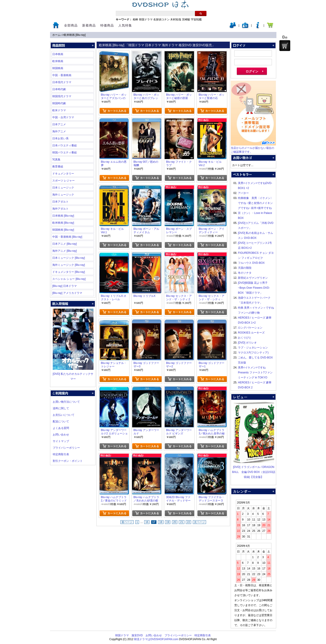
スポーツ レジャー (64, 181)
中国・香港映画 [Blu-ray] (67, 237)
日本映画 (58, 54)
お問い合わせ (61, 435)
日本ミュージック (63, 188)
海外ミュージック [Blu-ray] (69, 265)
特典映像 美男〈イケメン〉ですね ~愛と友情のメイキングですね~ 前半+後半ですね (256, 203)
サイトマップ (61, 441)
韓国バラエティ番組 (65, 153)
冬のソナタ (245, 273)
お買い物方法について (66, 402)
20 (175, 522)
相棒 (135, 19)
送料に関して (61, 408)
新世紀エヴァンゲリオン (253, 278)
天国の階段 (245, 268)
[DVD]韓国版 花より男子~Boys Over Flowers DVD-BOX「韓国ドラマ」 (254, 288)
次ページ (199, 522)
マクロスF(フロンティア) (253, 353)
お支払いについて (64, 415)
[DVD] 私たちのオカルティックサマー (73, 374)
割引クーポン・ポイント (68, 461)
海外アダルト (60, 209)
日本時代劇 (59, 89)
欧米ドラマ (59, 110)
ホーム (56, 35)
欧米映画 (58, 61)
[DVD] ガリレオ (247, 343)
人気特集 (125, 25)
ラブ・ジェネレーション (253, 348)
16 (147, 522)
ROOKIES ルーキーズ (251, 333)
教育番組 (58, 167)
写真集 (56, 160)
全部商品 (71, 25)
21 (181, 522)
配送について (61, 421)
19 (168, 522)
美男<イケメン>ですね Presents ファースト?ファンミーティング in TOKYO (255, 373)
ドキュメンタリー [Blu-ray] (69, 272)
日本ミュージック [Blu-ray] (69, 258)
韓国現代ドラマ (62, 96)
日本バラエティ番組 (65, 145)
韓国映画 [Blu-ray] (63, 230)
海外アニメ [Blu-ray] (65, 251)
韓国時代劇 (59, 103)
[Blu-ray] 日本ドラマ (65, 286)
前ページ (127, 522)
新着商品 (89, 25)
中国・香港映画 (62, 75)
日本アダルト (60, 202)
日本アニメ (59, 124)
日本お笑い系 (60, 138)
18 (161, 522)
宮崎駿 (186, 19)
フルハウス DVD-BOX (251, 263)
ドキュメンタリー (63, 174)
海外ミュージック (63, 195)
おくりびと (245, 338)
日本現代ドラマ (62, 82)
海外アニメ (59, 131)
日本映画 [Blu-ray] (63, 216)
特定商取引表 (61, 454)
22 (188, 522)
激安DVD (137, 635)
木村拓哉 (176, 19)
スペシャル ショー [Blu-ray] (69, 279)
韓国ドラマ (146, 19)
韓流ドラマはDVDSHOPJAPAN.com (156, 639)
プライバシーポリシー (66, 448)
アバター (243, 193)
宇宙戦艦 (196, 19)
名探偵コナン (161, 19)
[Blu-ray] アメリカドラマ (67, 293)
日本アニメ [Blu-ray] (65, 244)
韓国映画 (58, 68)
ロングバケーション (250, 328)
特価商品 (107, 25)
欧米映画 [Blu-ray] (75, 35)
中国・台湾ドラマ (63, 117)
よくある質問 (61, 428)
